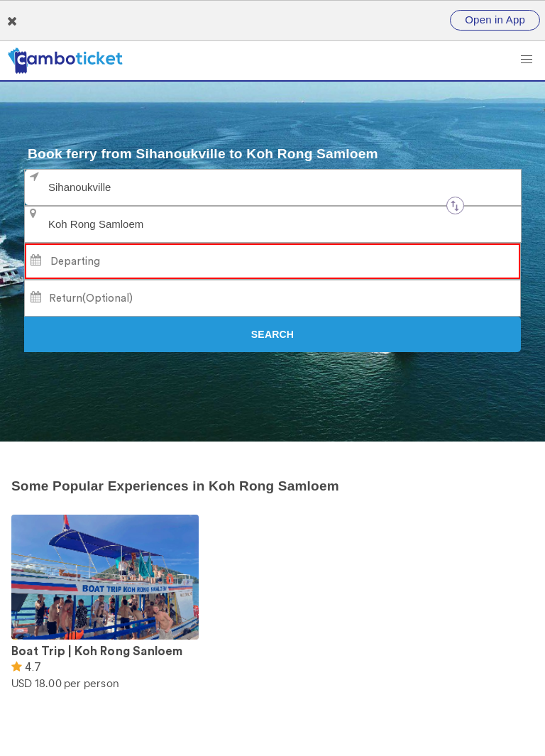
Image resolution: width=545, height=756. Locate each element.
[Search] (272, 334)
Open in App (495, 20)
